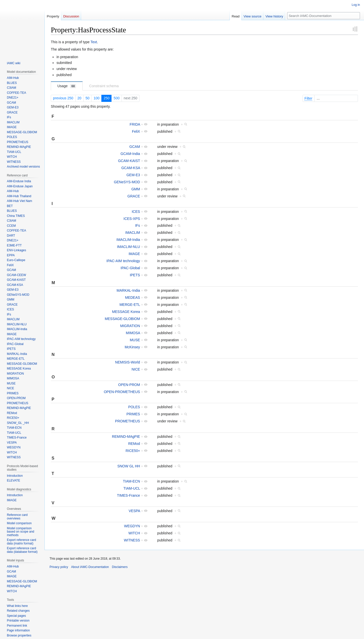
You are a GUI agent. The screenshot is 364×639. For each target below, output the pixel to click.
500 (117, 98)
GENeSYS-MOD (127, 182)
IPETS (135, 275)
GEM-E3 (133, 175)
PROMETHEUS (128, 421)
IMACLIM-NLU (129, 247)
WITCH (134, 533)
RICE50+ (133, 451)
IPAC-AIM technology (123, 261)
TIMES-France (129, 495)
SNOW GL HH (129, 466)
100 (96, 98)
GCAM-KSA (131, 168)
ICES (136, 212)
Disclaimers (120, 567)
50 (87, 98)
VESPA (134, 511)
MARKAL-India (128, 290)
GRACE (134, 196)
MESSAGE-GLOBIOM (122, 319)
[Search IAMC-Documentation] (324, 16)
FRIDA (135, 124)
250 (107, 98)
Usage (67, 86)
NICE (136, 369)
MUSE (135, 340)
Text (94, 42)
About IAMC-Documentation (90, 567)
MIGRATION (130, 326)
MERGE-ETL (130, 305)
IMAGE (134, 254)
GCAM (135, 147)
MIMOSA (133, 333)
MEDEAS (133, 298)
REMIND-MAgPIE (126, 437)
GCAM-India (130, 154)
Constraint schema (104, 86)
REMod (134, 444)
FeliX (136, 131)
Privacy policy (59, 567)
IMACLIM (133, 233)
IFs (137, 225)
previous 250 (63, 98)
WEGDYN (132, 526)
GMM (136, 189)
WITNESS (132, 540)
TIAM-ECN (131, 481)
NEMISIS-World (128, 362)
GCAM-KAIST (129, 161)
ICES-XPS (132, 219)
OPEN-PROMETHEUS (122, 392)
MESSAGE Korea (126, 312)
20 (79, 98)
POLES (134, 407)
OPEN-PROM (129, 385)
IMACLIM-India (128, 240)
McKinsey (132, 347)
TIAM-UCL (132, 488)
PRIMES (133, 414)
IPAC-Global (130, 268)
